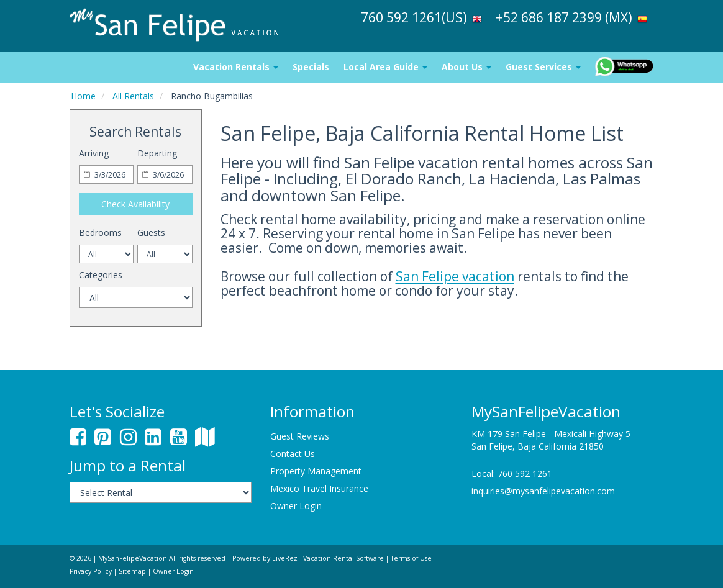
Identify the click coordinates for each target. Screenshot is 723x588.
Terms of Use (411, 558)
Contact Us (293, 454)
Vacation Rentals (236, 67)
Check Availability (135, 204)
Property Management (316, 471)
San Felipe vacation (455, 276)
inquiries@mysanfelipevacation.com (543, 491)
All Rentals (133, 96)
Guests (151, 233)
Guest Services (543, 67)
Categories (101, 275)
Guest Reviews (300, 436)
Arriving (94, 153)
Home (83, 96)
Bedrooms (100, 233)
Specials (311, 67)
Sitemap (132, 571)
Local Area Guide (385, 67)
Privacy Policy (91, 571)
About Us (466, 67)
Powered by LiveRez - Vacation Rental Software (308, 558)
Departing (157, 153)
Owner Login (296, 506)
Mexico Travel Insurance (319, 488)
